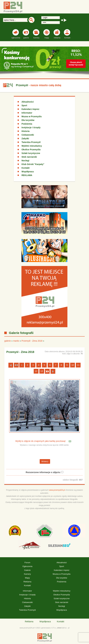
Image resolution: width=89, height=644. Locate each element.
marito (16, 341)
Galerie (27, 570)
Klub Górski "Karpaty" (33, 164)
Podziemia (27, 124)
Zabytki (25, 139)
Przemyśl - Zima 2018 (32, 341)
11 (78, 365)
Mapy (27, 578)
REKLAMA (27, 175)
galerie (8, 341)
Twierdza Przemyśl (31, 142)
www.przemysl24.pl (57, 490)
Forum (27, 563)
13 (42, 371)
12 (36, 371)
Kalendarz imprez (30, 109)
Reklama (27, 582)
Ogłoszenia (27, 566)
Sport (24, 105)
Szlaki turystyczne (31, 153)
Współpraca (27, 172)
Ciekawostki (28, 135)
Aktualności (27, 102)
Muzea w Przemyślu (32, 116)
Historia (25, 131)
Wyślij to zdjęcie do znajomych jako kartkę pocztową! (41, 441)
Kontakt (25, 168)
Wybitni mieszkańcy (32, 146)
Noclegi (25, 161)
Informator (27, 113)
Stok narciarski (29, 157)
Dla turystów (28, 120)
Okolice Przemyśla (31, 150)
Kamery (27, 574)
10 (73, 365)
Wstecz (45, 461)
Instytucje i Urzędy (31, 127)
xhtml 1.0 (61, 628)
